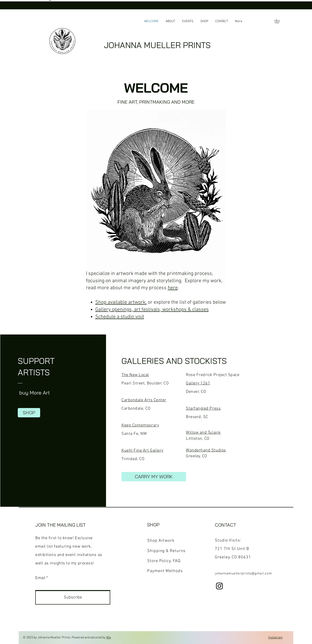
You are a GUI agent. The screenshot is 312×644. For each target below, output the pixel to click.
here (173, 288)
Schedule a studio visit (120, 317)
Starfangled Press (203, 409)
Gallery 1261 (198, 383)
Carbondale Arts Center (144, 400)
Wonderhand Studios (206, 450)
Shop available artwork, (121, 302)
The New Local (135, 375)
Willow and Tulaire (203, 433)
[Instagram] (219, 586)
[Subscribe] (73, 598)
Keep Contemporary (140, 425)
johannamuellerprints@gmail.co (242, 574)
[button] (279, 21)
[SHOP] (29, 413)
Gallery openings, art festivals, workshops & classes (152, 310)
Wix (109, 638)
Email (40, 578)
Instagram (275, 638)
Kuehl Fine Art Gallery (142, 451)
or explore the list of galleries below (186, 302)
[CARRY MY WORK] (154, 477)
